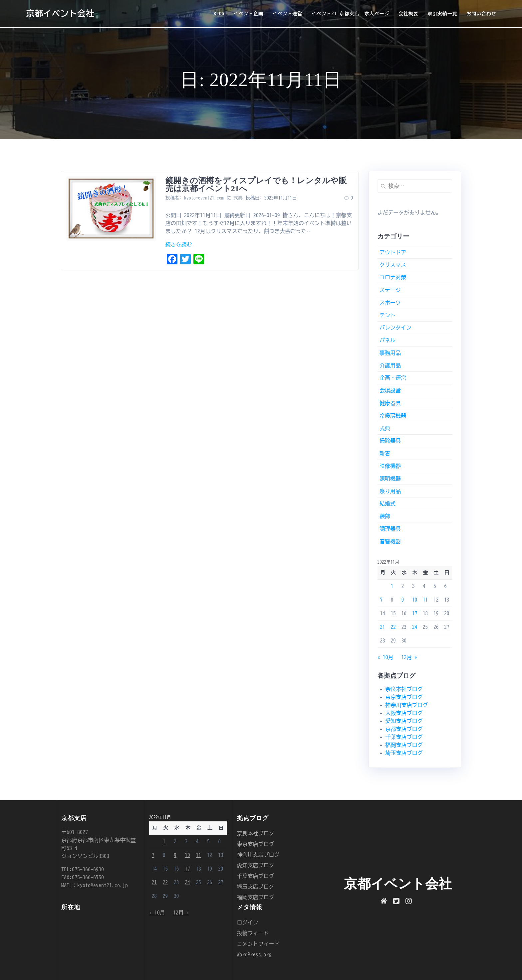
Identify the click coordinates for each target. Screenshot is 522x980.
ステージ (390, 290)
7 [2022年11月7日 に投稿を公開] (382, 600)
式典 (238, 198)
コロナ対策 (393, 277)
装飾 (385, 516)
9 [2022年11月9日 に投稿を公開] (403, 600)
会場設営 (390, 390)
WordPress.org (254, 954)
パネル (388, 340)
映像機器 (390, 466)
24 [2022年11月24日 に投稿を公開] (415, 627)
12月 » (409, 657)
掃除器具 (390, 441)
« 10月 (386, 657)
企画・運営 (393, 378)
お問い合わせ (481, 14)
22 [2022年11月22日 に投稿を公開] (393, 627)
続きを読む (179, 244)
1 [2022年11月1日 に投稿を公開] (392, 586)
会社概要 (408, 14)
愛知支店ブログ (404, 721)
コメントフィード (258, 944)
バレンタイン (395, 328)
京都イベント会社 (60, 13)
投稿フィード (253, 933)
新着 (385, 453)
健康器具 (390, 403)
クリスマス (393, 265)
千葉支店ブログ (404, 737)
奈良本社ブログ (404, 689)
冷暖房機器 (393, 416)
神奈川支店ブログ (407, 705)
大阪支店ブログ (404, 713)
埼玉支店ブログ (404, 753)
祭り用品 (390, 491)
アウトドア (393, 252)
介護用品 (390, 365)
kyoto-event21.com (204, 198)
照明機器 (390, 479)
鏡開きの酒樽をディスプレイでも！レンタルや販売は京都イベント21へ (256, 185)
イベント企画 (248, 14)
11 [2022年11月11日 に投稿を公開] (425, 600)
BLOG (219, 14)
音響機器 (390, 541)
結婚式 (388, 503)
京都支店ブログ (404, 729)
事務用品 (390, 353)
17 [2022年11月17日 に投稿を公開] (415, 613)
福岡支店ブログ (404, 745)
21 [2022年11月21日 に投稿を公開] (383, 627)
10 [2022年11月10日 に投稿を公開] (415, 600)
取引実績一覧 (442, 14)
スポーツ (390, 303)
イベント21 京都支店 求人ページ (350, 14)
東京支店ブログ (404, 697)
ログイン (248, 922)
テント (388, 315)
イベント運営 (287, 14)
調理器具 (390, 529)
